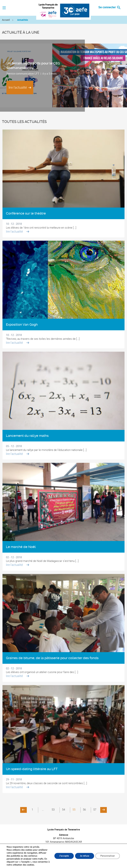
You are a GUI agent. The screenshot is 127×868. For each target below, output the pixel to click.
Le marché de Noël (21, 547)
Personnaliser (108, 856)
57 (95, 809)
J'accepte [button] (64, 856)
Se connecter (107, 7)
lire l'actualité (20, 87)
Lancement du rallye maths (27, 436)
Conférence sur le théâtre (26, 213)
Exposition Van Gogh (22, 325)
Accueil (6, 20)
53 (53, 809)
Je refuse (85, 856)
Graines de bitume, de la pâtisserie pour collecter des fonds (52, 658)
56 (84, 809)
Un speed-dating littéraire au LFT (32, 769)
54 (63, 809)
